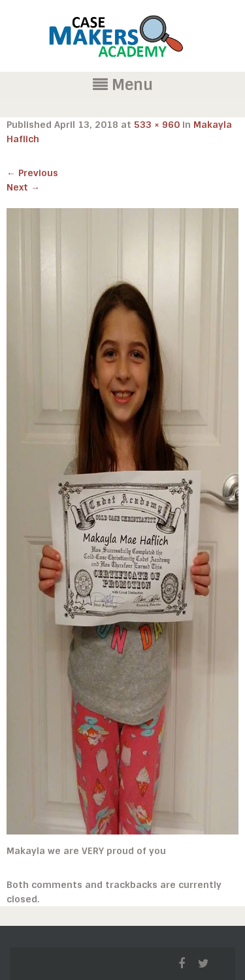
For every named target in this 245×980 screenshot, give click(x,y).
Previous (32, 173)
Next (23, 187)
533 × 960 (157, 125)
